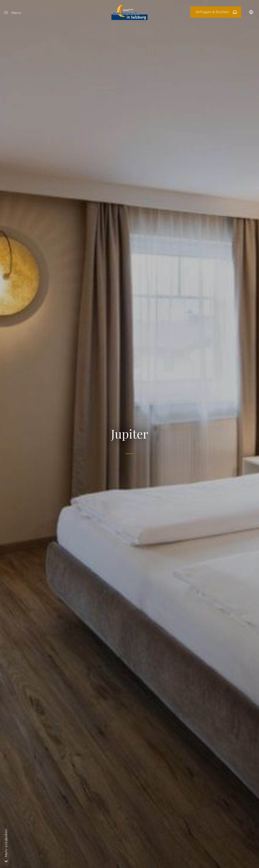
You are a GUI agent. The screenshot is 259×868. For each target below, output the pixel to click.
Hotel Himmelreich (129, 12)
